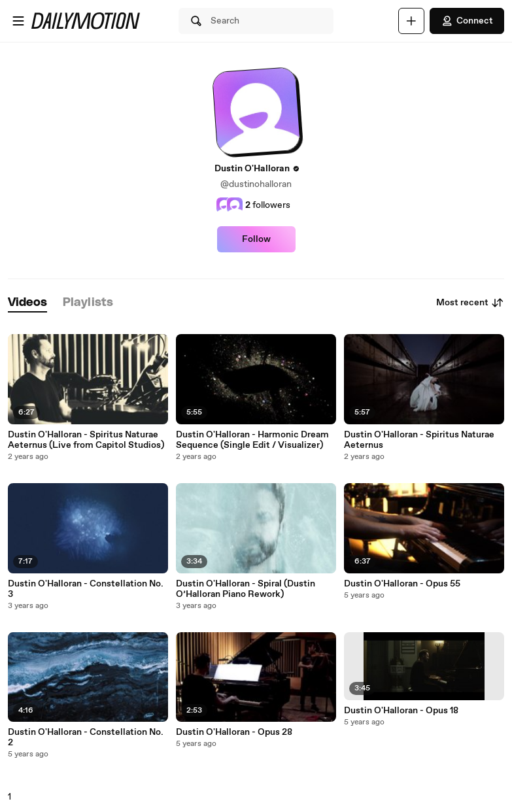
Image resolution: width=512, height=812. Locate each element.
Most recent (470, 303)
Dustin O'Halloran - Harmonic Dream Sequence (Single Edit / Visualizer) (252, 440)
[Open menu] (18, 21)
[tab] (27, 303)
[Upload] (411, 21)
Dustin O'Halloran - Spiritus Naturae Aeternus (419, 440)
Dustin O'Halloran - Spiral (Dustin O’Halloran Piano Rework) (246, 589)
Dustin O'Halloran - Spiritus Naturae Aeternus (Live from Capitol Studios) (86, 440)
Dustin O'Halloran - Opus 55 (402, 584)
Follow (256, 239)
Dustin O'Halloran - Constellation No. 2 (86, 737)
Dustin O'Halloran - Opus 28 (234, 732)
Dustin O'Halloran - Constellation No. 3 (86, 589)
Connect (467, 21)
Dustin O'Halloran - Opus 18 (401, 711)
